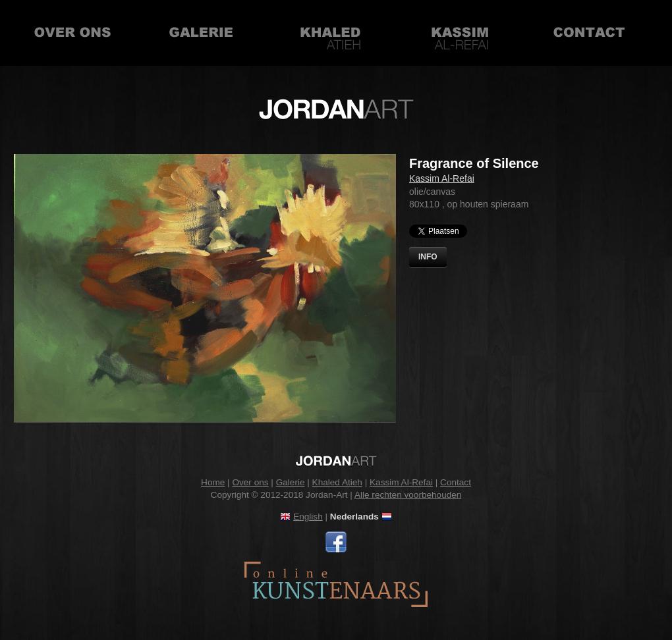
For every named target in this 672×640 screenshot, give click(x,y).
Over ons (72, 33)
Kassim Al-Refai (460, 33)
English (308, 517)
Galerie (202, 33)
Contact (589, 33)
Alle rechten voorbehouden (408, 495)
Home (213, 482)
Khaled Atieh (331, 33)
